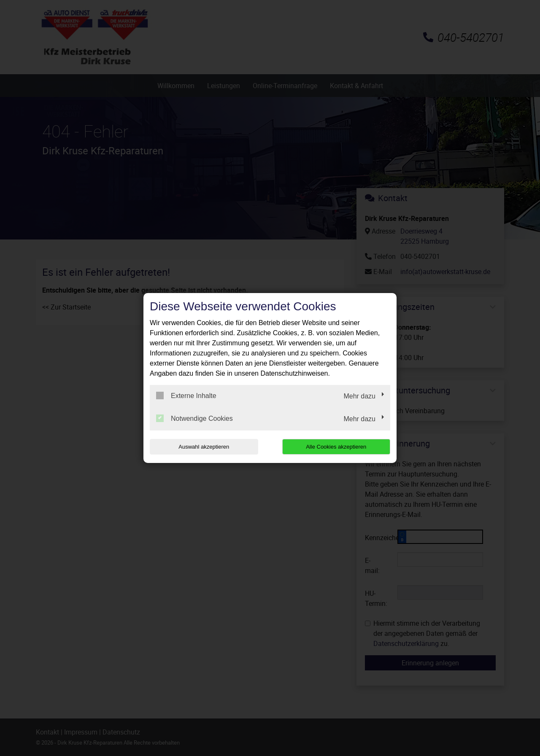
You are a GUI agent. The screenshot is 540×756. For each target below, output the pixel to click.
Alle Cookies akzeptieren (336, 447)
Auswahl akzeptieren (204, 447)
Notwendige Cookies (194, 418)
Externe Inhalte (186, 395)
